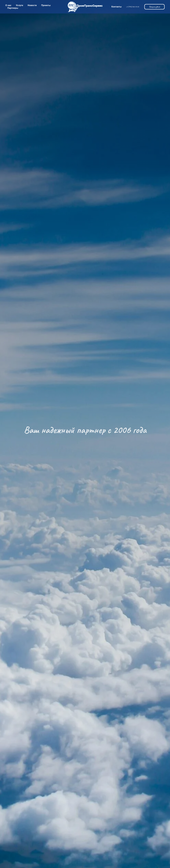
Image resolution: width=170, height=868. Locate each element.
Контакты (117, 7)
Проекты (46, 5)
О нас (8, 5)
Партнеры (13, 8)
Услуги (19, 5)
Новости (32, 5)
